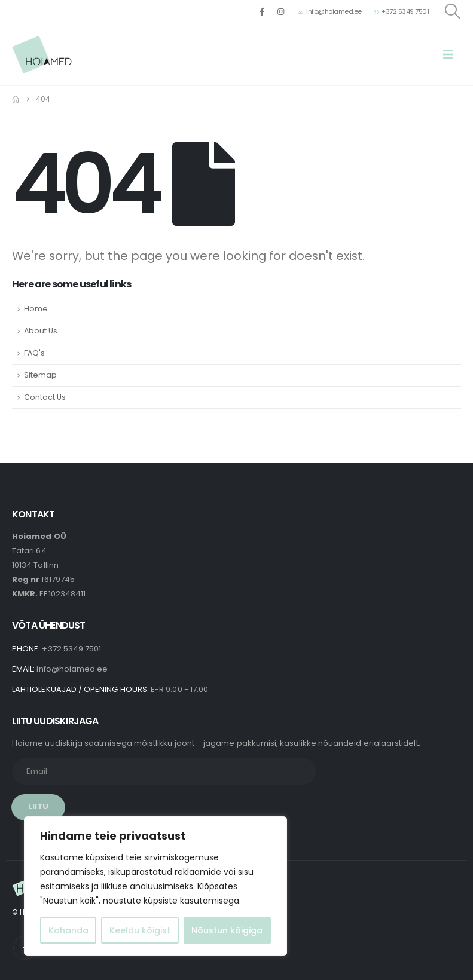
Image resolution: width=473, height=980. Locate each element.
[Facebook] (262, 11)
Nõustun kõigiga (227, 930)
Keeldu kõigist (140, 930)
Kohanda (68, 930)
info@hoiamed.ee (330, 11)
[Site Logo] (42, 54)
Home (36, 309)
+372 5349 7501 (402, 11)
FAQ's (34, 353)
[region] (155, 886)
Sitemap (40, 375)
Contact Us (45, 397)
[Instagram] (281, 11)
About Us (41, 331)
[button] (452, 11)
